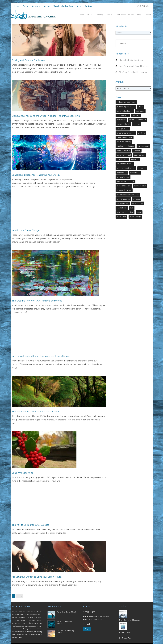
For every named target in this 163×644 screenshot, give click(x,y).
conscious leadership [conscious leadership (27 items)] (138, 120)
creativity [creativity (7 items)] (141, 133)
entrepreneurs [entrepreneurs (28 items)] (143, 146)
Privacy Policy (127, 638)
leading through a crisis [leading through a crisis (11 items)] (126, 168)
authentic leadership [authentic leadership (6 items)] (125, 111)
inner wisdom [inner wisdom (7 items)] (122, 159)
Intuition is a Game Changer (26, 230)
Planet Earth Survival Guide (131, 60)
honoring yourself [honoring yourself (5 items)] (124, 155)
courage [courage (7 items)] (136, 124)
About (26, 6)
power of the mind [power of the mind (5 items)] (124, 190)
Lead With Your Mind (22, 471)
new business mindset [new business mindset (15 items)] (125, 181)
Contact (88, 6)
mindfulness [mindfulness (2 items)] (135, 173)
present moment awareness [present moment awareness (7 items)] (128, 195)
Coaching (36, 6)
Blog (79, 6)
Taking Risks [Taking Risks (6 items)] (122, 208)
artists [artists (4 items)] (141, 107)
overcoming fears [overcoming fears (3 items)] (124, 186)
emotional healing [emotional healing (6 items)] (124, 142)
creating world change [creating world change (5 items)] (126, 133)
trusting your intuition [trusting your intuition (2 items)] (125, 212)
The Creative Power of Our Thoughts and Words (37, 300)
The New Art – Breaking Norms (133, 72)
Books (47, 6)
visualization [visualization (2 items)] (121, 217)
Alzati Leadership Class (63, 6)
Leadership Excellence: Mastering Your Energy (36, 174)
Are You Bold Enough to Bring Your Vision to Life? (37, 575)
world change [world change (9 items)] (135, 217)
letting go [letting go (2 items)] (142, 168)
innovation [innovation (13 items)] (135, 159)
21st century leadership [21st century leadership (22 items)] (126, 107)
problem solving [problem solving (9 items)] (123, 199)
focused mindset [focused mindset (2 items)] (123, 151)
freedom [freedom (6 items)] (137, 151)
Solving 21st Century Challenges (28, 60)
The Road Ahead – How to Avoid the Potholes (36, 410)
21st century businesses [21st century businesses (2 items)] (126, 102)
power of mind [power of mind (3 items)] (140, 186)
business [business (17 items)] (136, 115)
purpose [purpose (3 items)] (137, 199)
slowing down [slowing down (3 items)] (138, 203)
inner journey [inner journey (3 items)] (140, 155)
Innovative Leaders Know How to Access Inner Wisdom (41, 355)
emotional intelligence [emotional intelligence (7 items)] (125, 146)
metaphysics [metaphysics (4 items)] (122, 173)
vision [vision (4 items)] (139, 212)
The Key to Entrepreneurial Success (30, 523)
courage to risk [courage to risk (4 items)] (123, 129)
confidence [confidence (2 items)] (121, 120)
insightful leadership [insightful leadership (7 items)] (125, 164)
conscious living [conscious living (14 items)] (123, 124)
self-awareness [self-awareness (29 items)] (123, 203)
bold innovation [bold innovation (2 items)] (123, 115)
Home (17, 6)
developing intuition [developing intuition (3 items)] (125, 137)
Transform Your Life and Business (134, 66)
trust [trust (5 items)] (132, 208)
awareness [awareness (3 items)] (140, 111)
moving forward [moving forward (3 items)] (123, 177)
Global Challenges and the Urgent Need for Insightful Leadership (46, 116)
